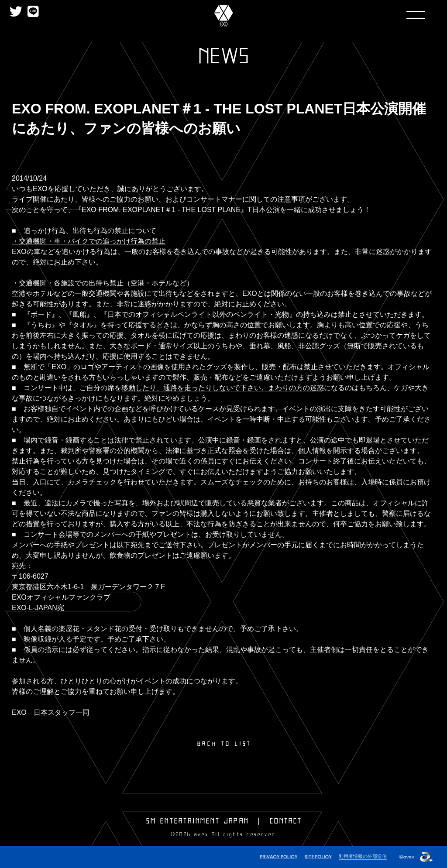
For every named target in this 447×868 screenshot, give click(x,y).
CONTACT (286, 821)
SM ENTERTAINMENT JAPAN (198, 821)
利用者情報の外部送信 (363, 855)
